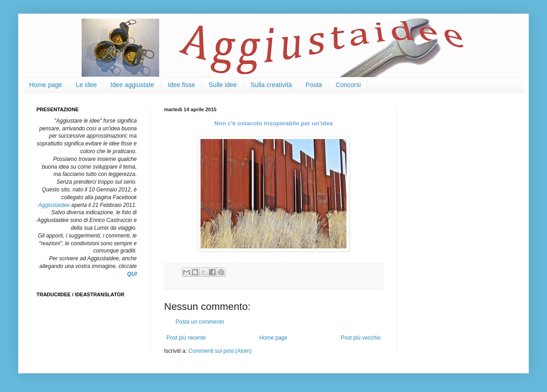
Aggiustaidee (54, 205)
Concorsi (348, 85)
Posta (314, 85)
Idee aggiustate (132, 85)
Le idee (86, 85)
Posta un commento (200, 322)
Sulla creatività (271, 85)
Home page (46, 85)
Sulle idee (223, 85)
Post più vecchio (361, 338)
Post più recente (186, 338)
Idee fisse (181, 85)
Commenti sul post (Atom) (220, 351)
